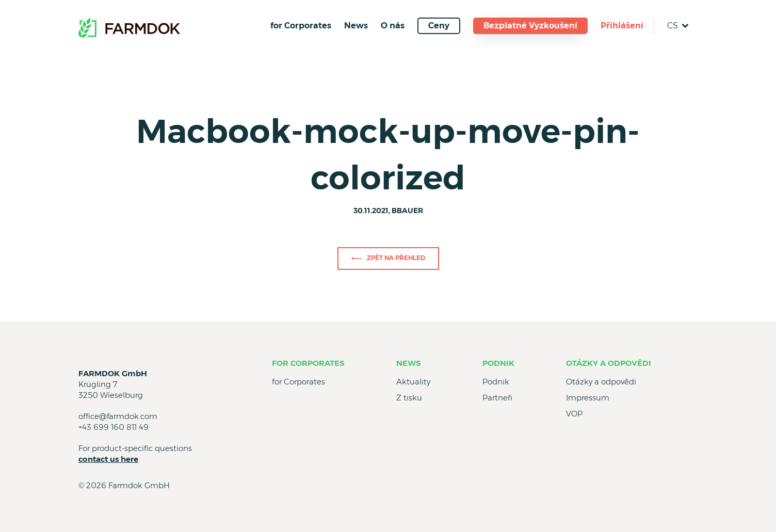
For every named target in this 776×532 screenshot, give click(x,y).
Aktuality (413, 382)
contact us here (108, 459)
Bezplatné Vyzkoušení (530, 26)
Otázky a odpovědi (609, 363)
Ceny (439, 26)
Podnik (498, 363)
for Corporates (301, 26)
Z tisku (409, 398)
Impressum (588, 398)
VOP (574, 414)
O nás (393, 26)
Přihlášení (622, 26)
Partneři (497, 398)
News (356, 26)
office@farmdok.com (118, 416)
